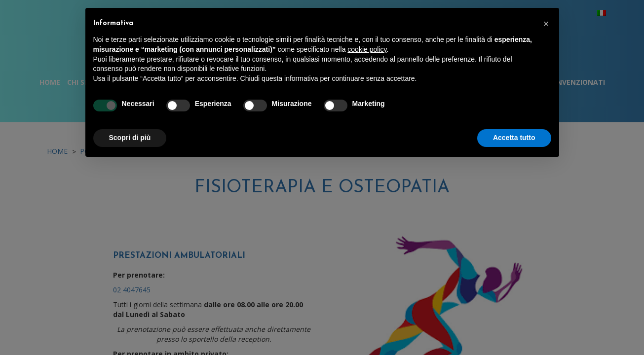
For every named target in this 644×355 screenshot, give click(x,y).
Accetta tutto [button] (514, 138)
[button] (546, 24)
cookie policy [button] (367, 49)
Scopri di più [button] (130, 138)
